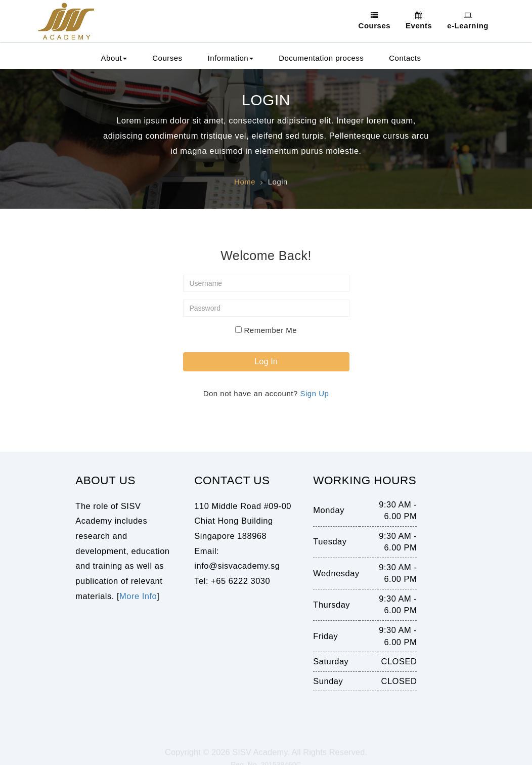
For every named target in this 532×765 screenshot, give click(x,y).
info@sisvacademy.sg (237, 566)
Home (245, 183)
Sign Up (314, 393)
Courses (167, 58)
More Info (138, 596)
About (114, 58)
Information (231, 58)
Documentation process (321, 58)
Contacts (405, 58)
